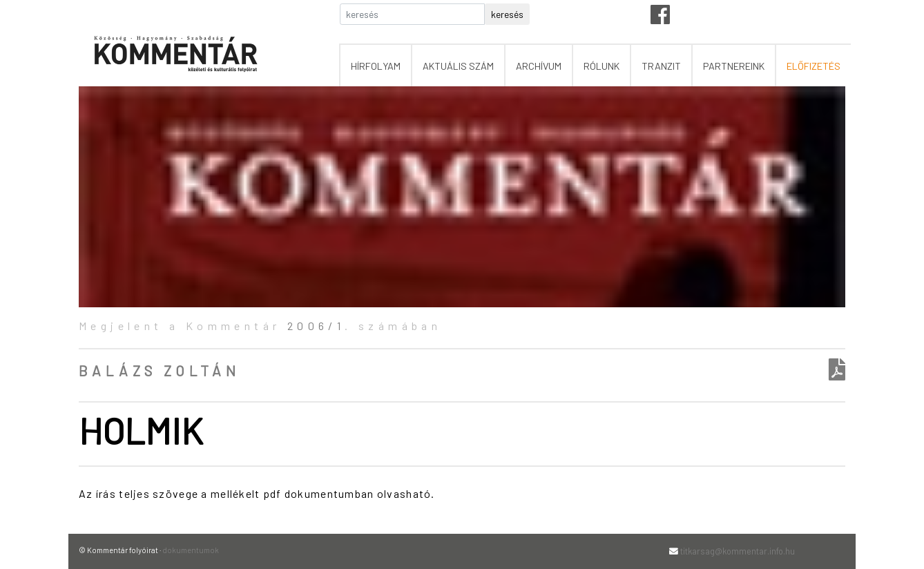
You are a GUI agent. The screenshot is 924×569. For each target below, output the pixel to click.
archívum (539, 66)
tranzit (661, 66)
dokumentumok (191, 550)
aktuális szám (458, 66)
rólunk (601, 66)
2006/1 (316, 326)
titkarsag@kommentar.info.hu (738, 551)
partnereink (734, 66)
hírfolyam (376, 66)
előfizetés (814, 66)
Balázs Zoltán (159, 370)
